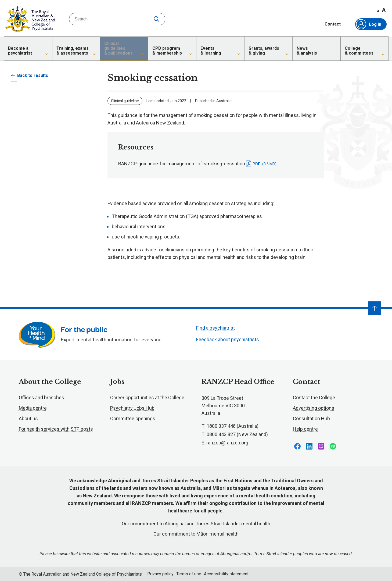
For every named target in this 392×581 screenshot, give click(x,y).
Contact (333, 24)
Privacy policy (160, 574)
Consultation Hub (311, 418)
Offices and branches (42, 398)
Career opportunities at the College (147, 398)
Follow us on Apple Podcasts (321, 446)
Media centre (33, 408)
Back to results (29, 75)
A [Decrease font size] (378, 11)
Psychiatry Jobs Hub (132, 408)
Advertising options (314, 408)
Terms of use (189, 574)
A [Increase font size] (384, 10)
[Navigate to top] (375, 308)
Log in (369, 24)
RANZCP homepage (30, 19)
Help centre (305, 429)
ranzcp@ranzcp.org (227, 443)
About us (28, 418)
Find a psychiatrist (215, 328)
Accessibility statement (226, 574)
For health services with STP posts (56, 429)
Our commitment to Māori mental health (196, 534)
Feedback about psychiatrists (228, 339)
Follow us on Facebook (297, 446)
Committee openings (133, 418)
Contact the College (314, 398)
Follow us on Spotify (333, 446)
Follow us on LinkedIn (309, 446)
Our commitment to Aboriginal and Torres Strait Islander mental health (196, 524)
